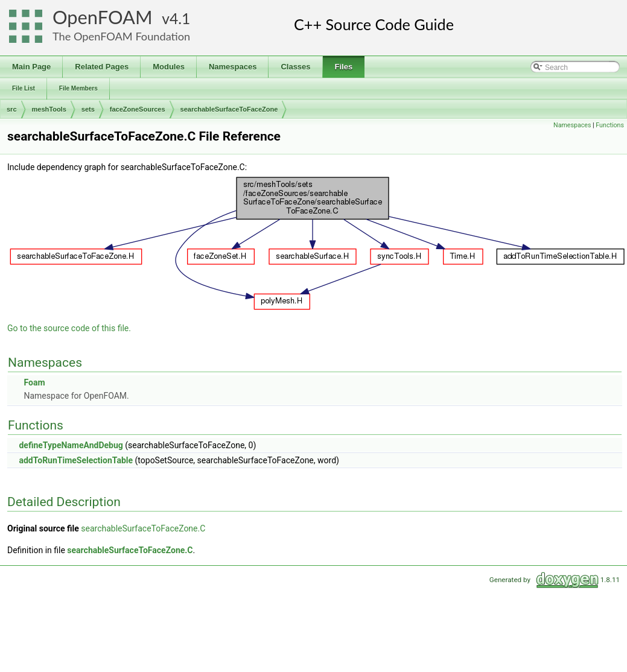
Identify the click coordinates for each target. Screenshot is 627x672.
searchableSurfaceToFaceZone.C (143, 528)
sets (88, 109)
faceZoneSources (138, 109)
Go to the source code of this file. (69, 328)
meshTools (49, 109)
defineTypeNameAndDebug (71, 445)
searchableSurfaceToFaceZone (229, 109)
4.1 (180, 18)
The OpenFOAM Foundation (121, 36)
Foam (34, 382)
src (12, 109)
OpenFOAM (103, 17)
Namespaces (572, 125)
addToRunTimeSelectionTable (76, 460)
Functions (610, 125)
